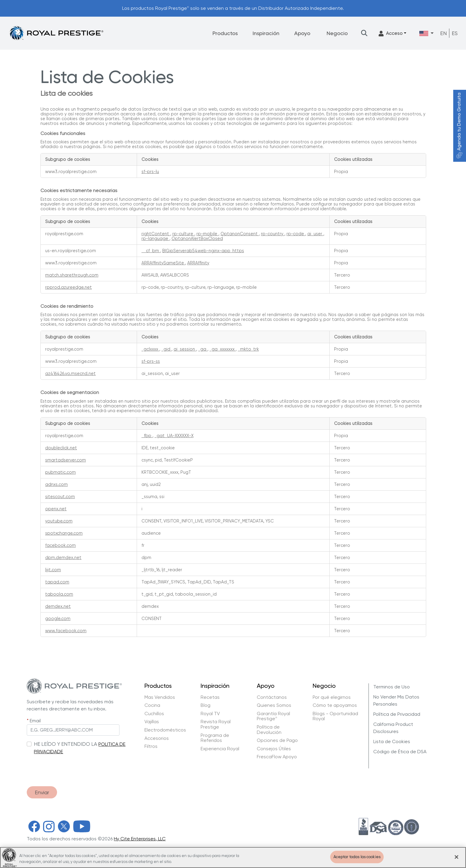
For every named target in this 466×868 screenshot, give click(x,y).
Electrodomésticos (165, 730)
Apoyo (302, 33)
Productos (225, 33)
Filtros (151, 746)
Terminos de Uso (392, 687)
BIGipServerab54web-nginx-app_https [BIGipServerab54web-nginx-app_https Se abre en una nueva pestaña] (203, 251)
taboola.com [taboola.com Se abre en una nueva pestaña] (59, 594)
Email (35, 721)
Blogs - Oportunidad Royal (335, 716)
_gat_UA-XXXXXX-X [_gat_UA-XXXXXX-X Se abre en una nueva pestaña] (174, 436)
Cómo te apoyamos (335, 705)
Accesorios (157, 738)
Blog (206, 705)
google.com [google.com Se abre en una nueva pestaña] (58, 619)
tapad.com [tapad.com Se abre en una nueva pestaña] (57, 582)
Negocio (337, 33)
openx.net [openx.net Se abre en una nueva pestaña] (56, 509)
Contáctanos (272, 697)
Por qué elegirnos (332, 697)
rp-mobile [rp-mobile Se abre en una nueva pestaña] (207, 234)
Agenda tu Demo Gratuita (459, 126)
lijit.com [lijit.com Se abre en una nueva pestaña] (53, 570)
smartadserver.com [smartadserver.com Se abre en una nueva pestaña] (66, 460)
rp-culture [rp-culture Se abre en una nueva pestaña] (183, 234)
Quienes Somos (274, 705)
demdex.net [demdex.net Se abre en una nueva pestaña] (58, 606)
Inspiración (266, 33)
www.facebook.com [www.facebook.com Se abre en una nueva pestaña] (66, 631)
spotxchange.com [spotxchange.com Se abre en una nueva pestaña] (64, 533)
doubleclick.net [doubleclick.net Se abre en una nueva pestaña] (61, 448)
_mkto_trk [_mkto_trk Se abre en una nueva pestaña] (248, 349)
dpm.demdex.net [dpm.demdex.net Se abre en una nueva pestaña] (63, 558)
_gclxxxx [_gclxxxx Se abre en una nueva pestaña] (150, 349)
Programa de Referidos (215, 738)
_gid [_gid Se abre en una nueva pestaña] (166, 349)
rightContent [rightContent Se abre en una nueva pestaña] (156, 234)
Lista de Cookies (392, 741)
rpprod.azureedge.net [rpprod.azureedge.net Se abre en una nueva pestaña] (69, 287)
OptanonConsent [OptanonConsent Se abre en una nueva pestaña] (240, 234)
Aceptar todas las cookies (357, 861)
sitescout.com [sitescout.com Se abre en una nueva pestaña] (60, 497)
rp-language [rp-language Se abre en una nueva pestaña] (155, 238)
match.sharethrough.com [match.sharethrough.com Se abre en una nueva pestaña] (72, 275)
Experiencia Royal (220, 749)
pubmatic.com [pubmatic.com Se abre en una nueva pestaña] (60, 472)
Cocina (152, 705)
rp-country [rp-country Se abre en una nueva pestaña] (273, 234)
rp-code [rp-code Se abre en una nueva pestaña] (296, 234)
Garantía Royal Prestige (273, 716)
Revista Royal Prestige (216, 724)
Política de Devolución (269, 730)
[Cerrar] (456, 861)
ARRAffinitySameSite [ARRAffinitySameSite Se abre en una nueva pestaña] (163, 263)
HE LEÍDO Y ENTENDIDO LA (66, 744)
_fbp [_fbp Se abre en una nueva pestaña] (147, 436)
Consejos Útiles (274, 749)
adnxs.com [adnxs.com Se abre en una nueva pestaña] (56, 484)
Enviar (42, 792)
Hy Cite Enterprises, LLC (140, 839)
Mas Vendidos (160, 697)
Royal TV (210, 714)
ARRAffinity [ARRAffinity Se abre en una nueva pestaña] (198, 263)
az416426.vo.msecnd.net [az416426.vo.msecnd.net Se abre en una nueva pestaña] (70, 373)
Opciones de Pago (277, 740)
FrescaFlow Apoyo (277, 757)
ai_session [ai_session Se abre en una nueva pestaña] (185, 349)
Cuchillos (154, 714)
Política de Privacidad (397, 714)
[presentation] (72, 767)
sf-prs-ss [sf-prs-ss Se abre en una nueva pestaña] (151, 361)
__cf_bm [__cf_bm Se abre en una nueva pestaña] (151, 251)
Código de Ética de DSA (400, 752)
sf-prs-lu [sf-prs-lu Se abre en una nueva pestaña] (150, 172)
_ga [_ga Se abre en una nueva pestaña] (203, 349)
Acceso (391, 33)
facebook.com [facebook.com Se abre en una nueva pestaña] (60, 545)
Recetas (210, 697)
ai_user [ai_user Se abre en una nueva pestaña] (315, 234)
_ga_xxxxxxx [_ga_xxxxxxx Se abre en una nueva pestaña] (223, 349)
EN (443, 33)
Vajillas (152, 722)
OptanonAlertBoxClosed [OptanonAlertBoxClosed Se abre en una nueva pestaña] (197, 238)
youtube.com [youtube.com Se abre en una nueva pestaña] (59, 521)
